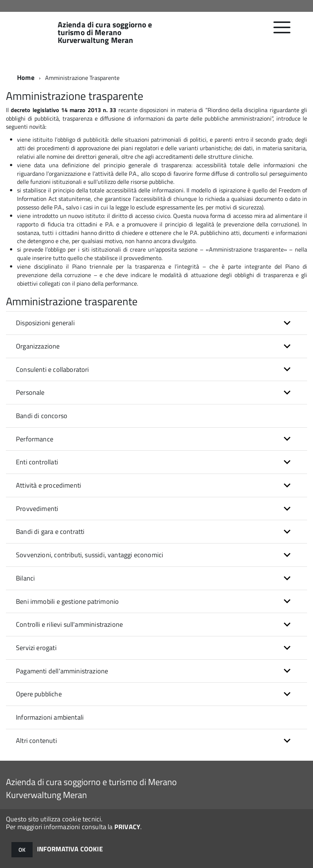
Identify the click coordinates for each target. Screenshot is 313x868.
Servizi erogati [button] (36, 648)
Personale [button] (30, 392)
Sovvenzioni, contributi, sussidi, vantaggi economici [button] (90, 555)
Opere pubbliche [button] (39, 694)
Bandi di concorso (42, 416)
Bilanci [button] (25, 578)
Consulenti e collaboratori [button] (53, 369)
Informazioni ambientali (50, 717)
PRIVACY (127, 827)
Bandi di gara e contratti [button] (50, 531)
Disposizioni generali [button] (45, 323)
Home (26, 78)
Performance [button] (35, 439)
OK (22, 850)
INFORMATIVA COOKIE (70, 849)
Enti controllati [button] (37, 462)
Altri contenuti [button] (36, 741)
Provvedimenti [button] (37, 509)
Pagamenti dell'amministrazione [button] (62, 671)
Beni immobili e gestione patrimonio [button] (67, 601)
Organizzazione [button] (38, 346)
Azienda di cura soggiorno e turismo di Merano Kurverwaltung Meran (105, 32)
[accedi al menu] (282, 31)
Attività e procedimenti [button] (48, 485)
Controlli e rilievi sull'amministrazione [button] (69, 624)
